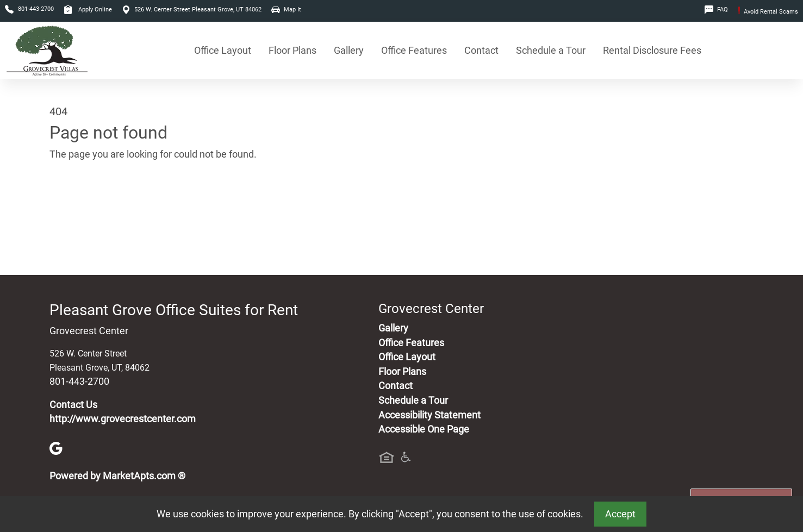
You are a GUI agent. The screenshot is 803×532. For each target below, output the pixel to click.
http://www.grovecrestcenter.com (123, 419)
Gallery (349, 50)
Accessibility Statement (429, 415)
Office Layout (223, 50)
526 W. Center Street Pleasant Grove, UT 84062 (192, 10)
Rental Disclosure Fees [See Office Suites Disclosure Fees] (652, 50)
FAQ (716, 10)
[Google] (56, 447)
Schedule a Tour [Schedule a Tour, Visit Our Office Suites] (551, 50)
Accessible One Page (424, 429)
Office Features (414, 50)
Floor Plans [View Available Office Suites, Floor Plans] (292, 50)
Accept (620, 514)
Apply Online (88, 10)
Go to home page (86, 205)
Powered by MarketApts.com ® (117, 476)
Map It (286, 10)
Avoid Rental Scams (768, 12)
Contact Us (73, 405)
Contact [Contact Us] (481, 50)
